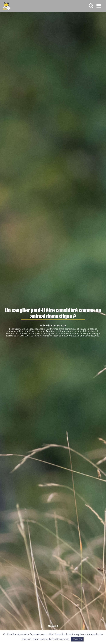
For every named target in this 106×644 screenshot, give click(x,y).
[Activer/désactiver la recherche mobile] (91, 6)
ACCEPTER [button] (77, 639)
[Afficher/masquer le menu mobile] (99, 6)
